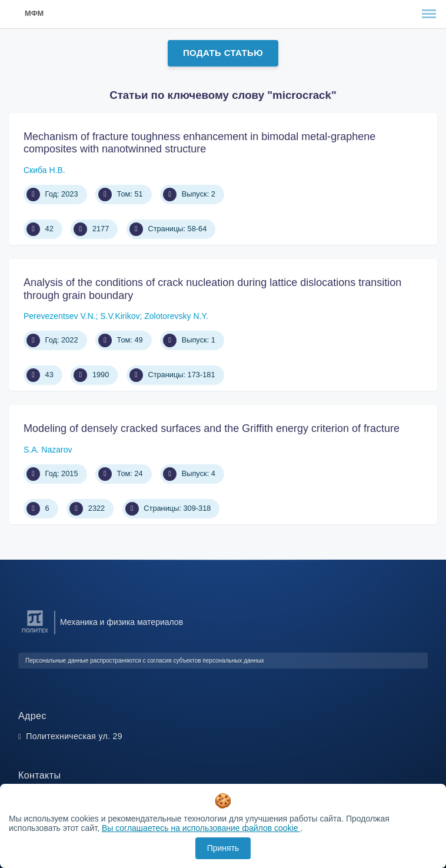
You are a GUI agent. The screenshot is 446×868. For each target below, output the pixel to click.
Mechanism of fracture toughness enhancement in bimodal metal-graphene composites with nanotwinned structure (199, 143)
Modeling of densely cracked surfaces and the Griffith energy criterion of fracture (212, 428)
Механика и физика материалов (122, 622)
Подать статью (223, 53)
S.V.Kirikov (120, 316)
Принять (223, 848)
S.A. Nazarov (48, 450)
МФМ (34, 13)
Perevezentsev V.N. (59, 316)
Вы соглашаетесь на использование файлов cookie (201, 828)
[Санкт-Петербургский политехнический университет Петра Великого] (35, 633)
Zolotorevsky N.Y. (176, 316)
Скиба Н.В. (44, 170)
